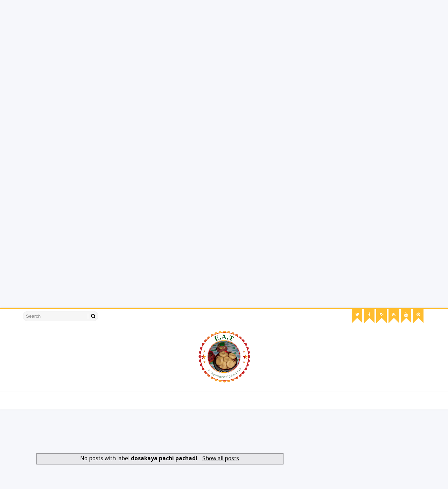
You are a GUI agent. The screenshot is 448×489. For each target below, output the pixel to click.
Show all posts (221, 458)
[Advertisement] (210, 49)
